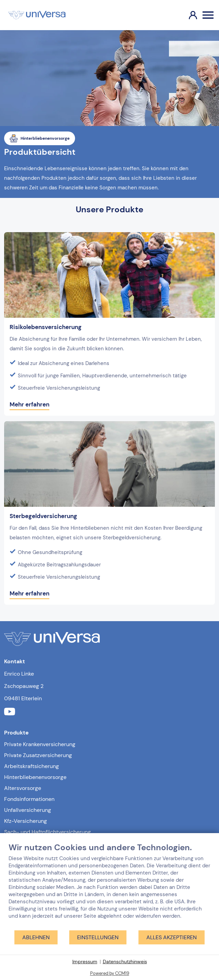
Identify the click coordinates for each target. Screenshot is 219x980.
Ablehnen (36, 937)
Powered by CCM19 (110, 973)
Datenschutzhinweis (125, 962)
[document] (109, 886)
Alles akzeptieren (172, 937)
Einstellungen (98, 937)
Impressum (85, 962)
